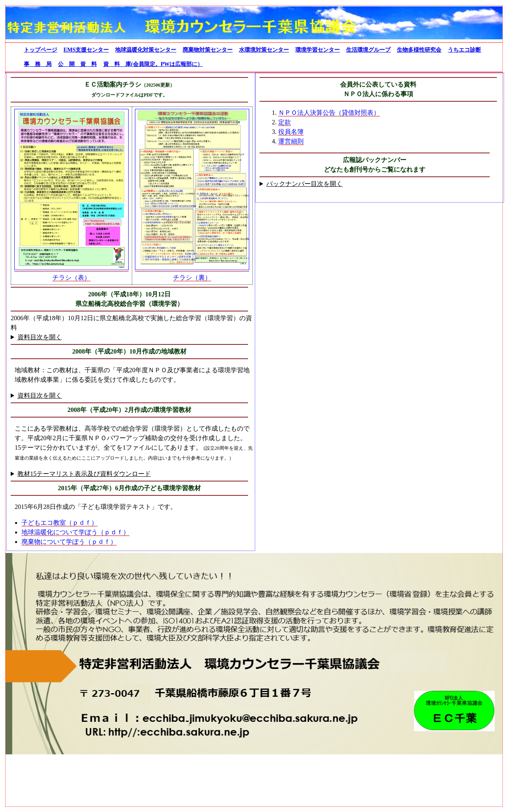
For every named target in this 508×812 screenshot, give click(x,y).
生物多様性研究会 (419, 50)
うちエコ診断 (464, 50)
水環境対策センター (264, 50)
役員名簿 (291, 132)
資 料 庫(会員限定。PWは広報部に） (153, 64)
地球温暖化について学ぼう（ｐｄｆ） (75, 532)
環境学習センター (317, 50)
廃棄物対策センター (208, 50)
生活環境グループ (368, 50)
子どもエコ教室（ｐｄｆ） (60, 523)
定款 (285, 122)
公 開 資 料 (77, 64)
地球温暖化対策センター (146, 50)
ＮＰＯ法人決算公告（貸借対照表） (329, 113)
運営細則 (291, 141)
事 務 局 (38, 64)
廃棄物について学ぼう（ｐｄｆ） (69, 542)
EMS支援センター (86, 50)
